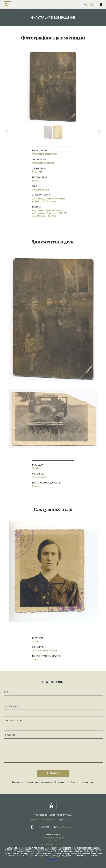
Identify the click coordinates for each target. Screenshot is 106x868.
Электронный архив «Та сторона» (53, 844)
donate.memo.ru (53, 859)
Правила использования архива (42, 820)
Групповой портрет (41, 190)
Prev (7, 132)
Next (99, 132)
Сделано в (66, 820)
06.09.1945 (37, 172)
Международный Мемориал (53, 838)
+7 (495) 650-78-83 (42, 827)
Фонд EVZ (53, 841)
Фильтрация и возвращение (45, 154)
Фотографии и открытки (43, 163)
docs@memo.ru (64, 827)
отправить (53, 773)
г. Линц (35, 181)
